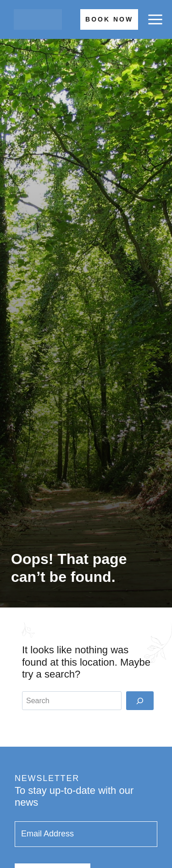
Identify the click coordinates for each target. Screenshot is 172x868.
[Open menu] (155, 20)
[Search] (140, 700)
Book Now (109, 19)
